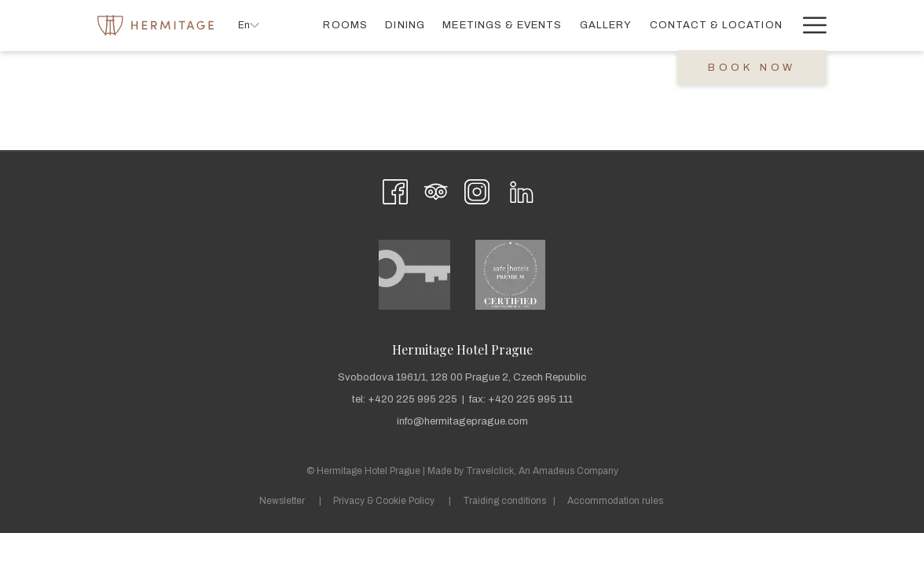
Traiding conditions (504, 501)
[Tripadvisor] (436, 190)
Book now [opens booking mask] (752, 68)
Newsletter (282, 501)
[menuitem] (345, 25)
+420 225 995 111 (530, 399)
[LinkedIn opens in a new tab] (522, 190)
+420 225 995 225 (412, 399)
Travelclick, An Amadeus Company (542, 471)
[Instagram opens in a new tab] (477, 190)
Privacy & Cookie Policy (384, 501)
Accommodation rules (615, 501)
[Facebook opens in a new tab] (395, 190)
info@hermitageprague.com (462, 421)
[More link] (809, 25)
